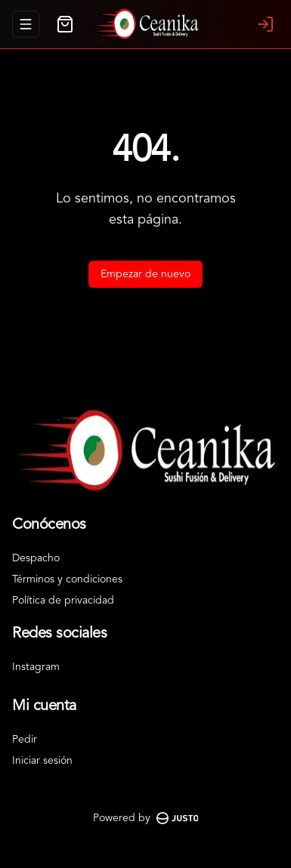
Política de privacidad (63, 601)
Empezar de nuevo (145, 274)
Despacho (36, 558)
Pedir (25, 740)
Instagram (36, 667)
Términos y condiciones (67, 579)
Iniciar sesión (42, 761)
